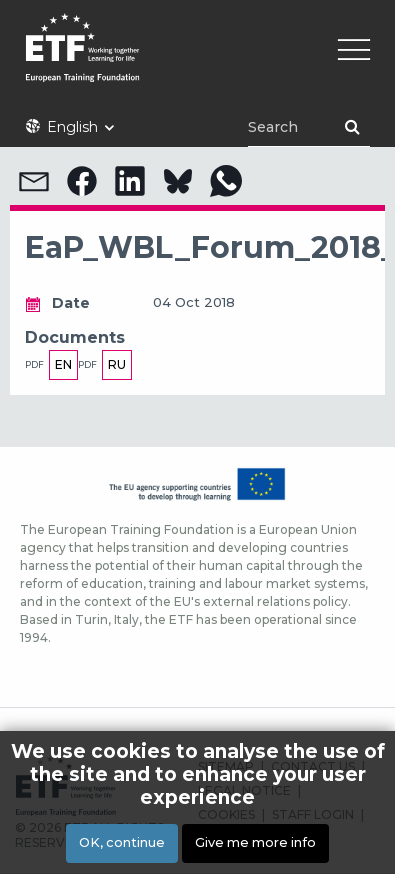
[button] (34, 181)
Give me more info (255, 845)
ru (117, 364)
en (63, 364)
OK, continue (122, 845)
